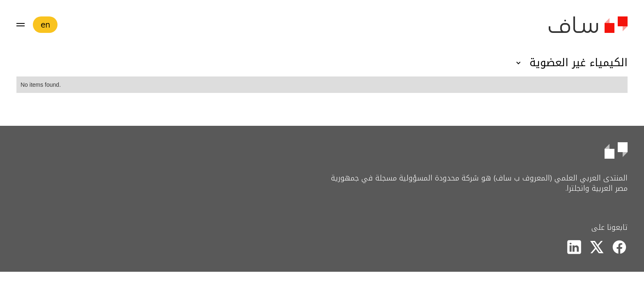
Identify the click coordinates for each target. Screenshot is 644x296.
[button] (21, 25)
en (45, 24)
